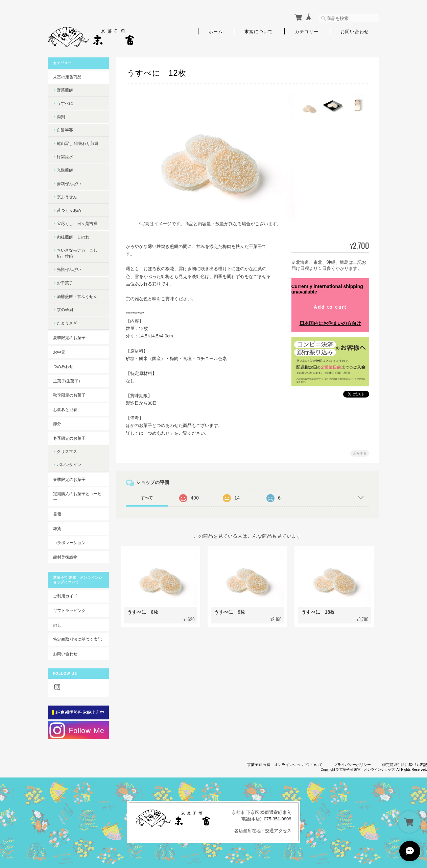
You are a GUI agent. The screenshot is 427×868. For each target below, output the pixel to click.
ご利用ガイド (65, 596)
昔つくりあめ (69, 210)
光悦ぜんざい (69, 269)
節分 (57, 424)
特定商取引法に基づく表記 (77, 639)
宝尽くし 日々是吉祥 (77, 223)
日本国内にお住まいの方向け (330, 323)
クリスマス (67, 451)
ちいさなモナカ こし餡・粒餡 (77, 253)
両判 (61, 117)
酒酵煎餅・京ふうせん (77, 296)
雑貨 (57, 528)
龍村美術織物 (65, 557)
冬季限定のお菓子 (69, 438)
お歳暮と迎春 (65, 410)
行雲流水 (65, 157)
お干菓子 (65, 283)
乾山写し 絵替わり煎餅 (78, 143)
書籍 (57, 514)
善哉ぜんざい (69, 184)
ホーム (216, 31)
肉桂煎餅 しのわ (73, 237)
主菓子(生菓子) (67, 381)
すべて (147, 498)
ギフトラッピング (69, 610)
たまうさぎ (67, 323)
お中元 (59, 352)
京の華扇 (65, 310)
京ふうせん (67, 197)
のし (57, 625)
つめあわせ (63, 366)
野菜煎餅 (65, 90)
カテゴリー (307, 31)
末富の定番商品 (67, 77)
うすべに (65, 103)
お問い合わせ (355, 31)
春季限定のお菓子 (69, 479)
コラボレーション (69, 543)
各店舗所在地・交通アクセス (263, 831)
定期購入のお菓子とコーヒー (77, 497)
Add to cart (330, 307)
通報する (360, 453)
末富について (259, 31)
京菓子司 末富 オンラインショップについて (285, 765)
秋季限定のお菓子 (69, 395)
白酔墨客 (65, 130)
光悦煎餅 (65, 170)
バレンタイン (69, 465)
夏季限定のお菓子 (69, 338)
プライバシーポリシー (352, 765)
